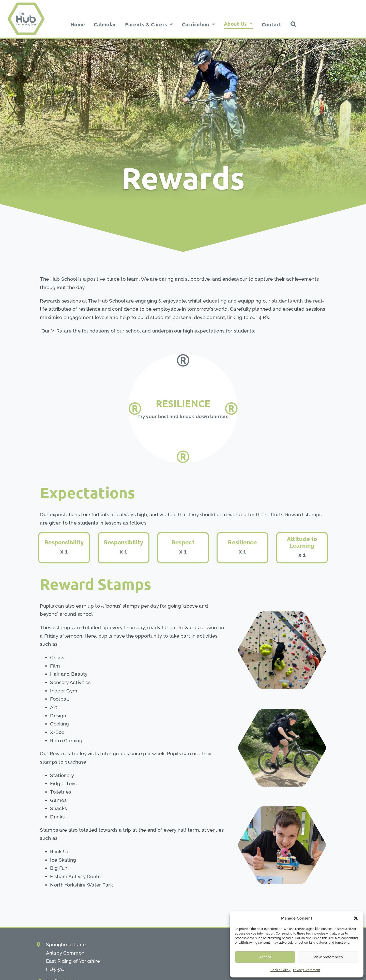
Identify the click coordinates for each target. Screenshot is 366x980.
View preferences (328, 957)
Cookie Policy (280, 970)
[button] (356, 918)
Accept (265, 957)
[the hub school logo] (26, 5)
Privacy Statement (307, 970)
